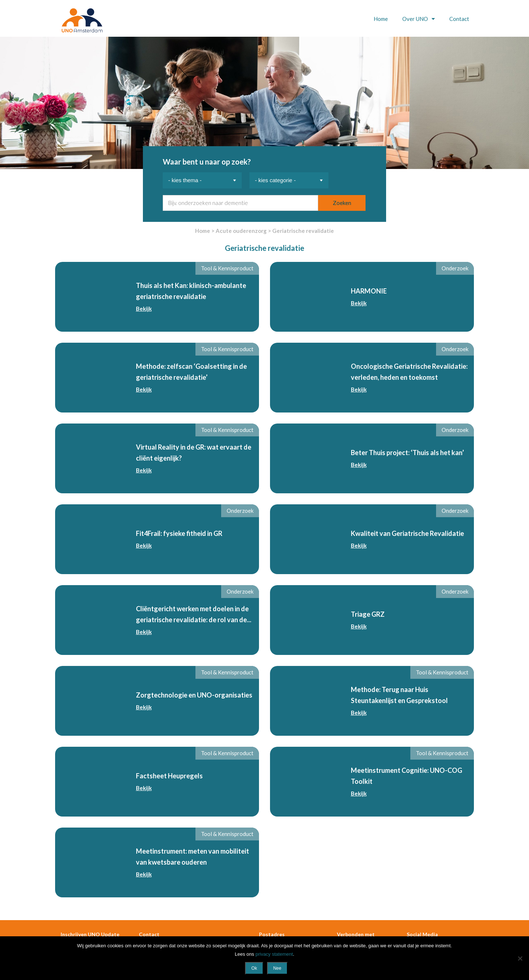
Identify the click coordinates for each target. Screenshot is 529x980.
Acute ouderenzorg (241, 231)
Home (381, 19)
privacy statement (274, 954)
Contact (459, 19)
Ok (254, 968)
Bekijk (144, 309)
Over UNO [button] (416, 19)
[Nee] (520, 958)
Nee (277, 968)
